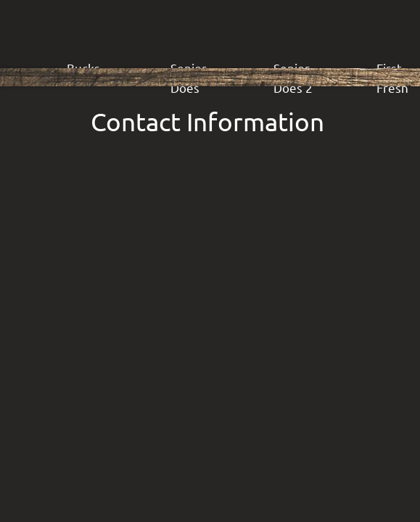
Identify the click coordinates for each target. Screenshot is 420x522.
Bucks (83, 68)
